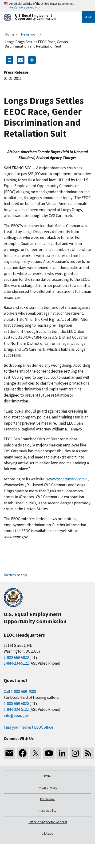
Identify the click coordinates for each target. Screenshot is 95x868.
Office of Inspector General (48, 822)
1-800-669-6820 (16, 657)
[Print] (9, 60)
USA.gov (47, 833)
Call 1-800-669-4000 (20, 691)
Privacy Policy (48, 788)
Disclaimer (48, 799)
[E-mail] (21, 60)
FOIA (47, 776)
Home (10, 34)
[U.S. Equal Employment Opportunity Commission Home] (37, 17)
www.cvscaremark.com (67, 479)
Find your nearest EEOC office (28, 727)
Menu (88, 17)
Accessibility (47, 811)
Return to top (15, 575)
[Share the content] (32, 60)
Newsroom (30, 34)
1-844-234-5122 (16, 663)
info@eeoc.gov (16, 715)
